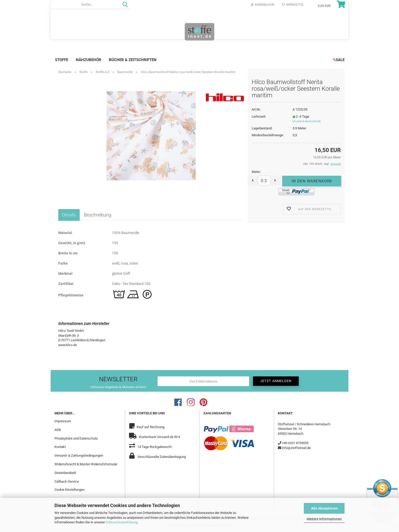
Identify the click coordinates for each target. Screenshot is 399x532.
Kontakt (60, 447)
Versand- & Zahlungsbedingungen (79, 455)
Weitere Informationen (324, 519)
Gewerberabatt (65, 473)
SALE (339, 60)
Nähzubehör (89, 60)
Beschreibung (98, 215)
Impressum (63, 421)
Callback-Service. (67, 481)
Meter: (256, 172)
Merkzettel (293, 5)
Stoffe (62, 60)
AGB (58, 430)
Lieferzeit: (259, 117)
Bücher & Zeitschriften (133, 60)
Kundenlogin (263, 5)
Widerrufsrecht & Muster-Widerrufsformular (86, 464)
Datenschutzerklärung (122, 522)
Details (69, 215)
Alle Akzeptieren (324, 508)
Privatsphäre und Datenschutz (76, 438)
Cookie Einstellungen (69, 490)
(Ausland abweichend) (307, 121)
